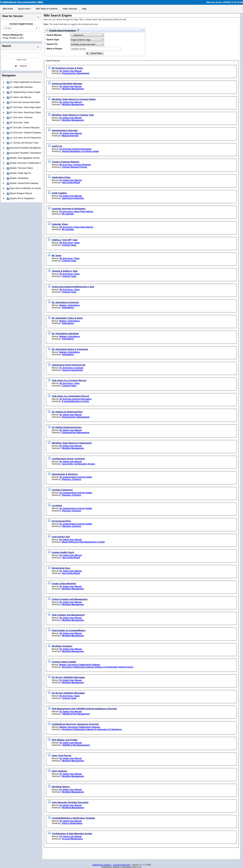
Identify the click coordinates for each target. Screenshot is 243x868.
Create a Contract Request (66, 162)
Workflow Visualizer (62, 646)
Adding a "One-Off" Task (65, 240)
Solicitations (68, 308)
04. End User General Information (75, 149)
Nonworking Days (61, 568)
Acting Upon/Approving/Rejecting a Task (73, 287)
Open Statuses (60, 771)
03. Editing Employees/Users (67, 427)
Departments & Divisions (65, 474)
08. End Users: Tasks (70, 243)
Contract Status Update (64, 662)
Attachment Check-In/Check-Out (69, 365)
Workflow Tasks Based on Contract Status (74, 99)
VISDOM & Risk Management (76, 714)
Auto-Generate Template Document (70, 802)
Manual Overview (70, 136)
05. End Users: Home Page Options (76, 212)
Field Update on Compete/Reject (69, 630)
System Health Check (63, 552)
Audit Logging (59, 193)
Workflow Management (73, 89)
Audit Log (57, 146)
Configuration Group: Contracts (68, 459)
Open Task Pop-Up (62, 755)
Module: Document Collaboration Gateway (80, 665)
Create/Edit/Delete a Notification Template (74, 818)
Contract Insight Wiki (121, 865)
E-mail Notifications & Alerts (76, 401)
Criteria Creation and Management (70, 599)
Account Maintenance (72, 839)
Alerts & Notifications (72, 823)
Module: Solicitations (70, 305)
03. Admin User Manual (71, 71)
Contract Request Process (75, 167)
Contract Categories (62, 490)
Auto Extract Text (61, 537)
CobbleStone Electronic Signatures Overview (75, 724)
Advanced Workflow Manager (67, 84)
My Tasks (57, 255)
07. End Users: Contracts (71, 368)
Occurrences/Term (61, 521)
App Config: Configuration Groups (79, 464)
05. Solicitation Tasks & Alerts (67, 318)
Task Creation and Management (68, 615)
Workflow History (61, 787)
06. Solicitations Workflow (65, 334)
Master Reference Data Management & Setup (83, 542)
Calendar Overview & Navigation (69, 209)
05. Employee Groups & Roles (67, 68)
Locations (57, 505)
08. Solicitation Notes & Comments (70, 349)
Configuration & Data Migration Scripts (72, 834)
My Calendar (68, 214)
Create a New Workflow (64, 584)
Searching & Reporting (73, 198)
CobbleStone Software (101, 865)
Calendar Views (60, 224)
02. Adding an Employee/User (67, 412)
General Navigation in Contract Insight (80, 151)
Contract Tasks (69, 245)
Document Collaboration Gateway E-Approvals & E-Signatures (92, 729)
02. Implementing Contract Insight (76, 477)
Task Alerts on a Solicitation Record (70, 396)
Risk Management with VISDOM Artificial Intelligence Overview (84, 709)
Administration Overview (65, 130)
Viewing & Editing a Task (65, 271)
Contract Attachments (72, 370)
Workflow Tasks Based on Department (72, 443)
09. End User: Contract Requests (75, 165)
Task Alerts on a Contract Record (69, 380)
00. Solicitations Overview (65, 302)
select (37, 28)
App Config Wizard (71, 183)
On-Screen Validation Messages (68, 677)
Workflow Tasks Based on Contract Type (73, 115)
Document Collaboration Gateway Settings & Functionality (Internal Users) (98, 667)
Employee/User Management (76, 73)
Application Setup (61, 177)
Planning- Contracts (72, 479)
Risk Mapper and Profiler (65, 740)
